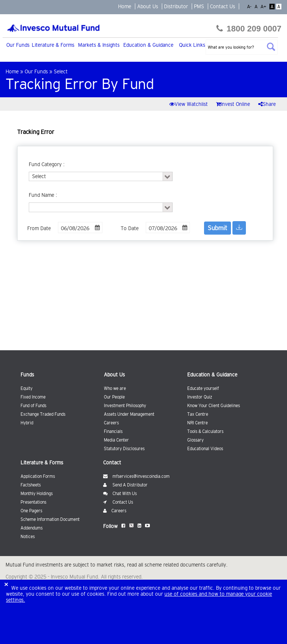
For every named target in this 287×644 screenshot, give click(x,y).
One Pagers (31, 511)
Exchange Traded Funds (43, 414)
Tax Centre (198, 414)
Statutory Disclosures (124, 449)
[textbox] (242, 47)
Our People (114, 397)
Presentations (33, 502)
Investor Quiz (200, 397)
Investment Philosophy (125, 406)
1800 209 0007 (249, 29)
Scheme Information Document (50, 519)
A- (250, 7)
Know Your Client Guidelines (214, 406)
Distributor (176, 6)
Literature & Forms (53, 45)
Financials (113, 431)
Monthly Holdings (37, 494)
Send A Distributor (125, 485)
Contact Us (223, 6)
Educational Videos (205, 449)
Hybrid (27, 423)
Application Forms (38, 476)
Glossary (195, 440)
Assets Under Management (129, 414)
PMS (199, 6)
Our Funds (18, 45)
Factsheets (31, 485)
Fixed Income (33, 397)
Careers (111, 423)
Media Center (116, 440)
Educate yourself (203, 388)
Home (125, 6)
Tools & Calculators (205, 431)
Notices (28, 537)
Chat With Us (120, 494)
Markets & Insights (99, 45)
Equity (27, 388)
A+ (264, 7)
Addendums (32, 528)
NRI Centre (197, 423)
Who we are (115, 388)
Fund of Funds (33, 406)
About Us (148, 6)
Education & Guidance (148, 45)
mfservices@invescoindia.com (136, 476)
